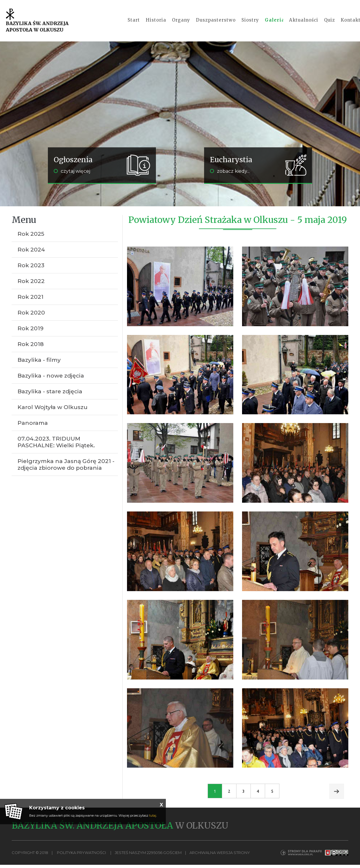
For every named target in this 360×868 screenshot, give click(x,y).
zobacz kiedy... (230, 175)
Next (337, 795)
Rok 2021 (31, 301)
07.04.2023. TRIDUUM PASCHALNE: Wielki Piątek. (56, 446)
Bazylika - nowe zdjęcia (51, 380)
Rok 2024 (31, 254)
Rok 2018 (31, 348)
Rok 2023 (31, 269)
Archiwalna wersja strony (220, 857)
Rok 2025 (31, 238)
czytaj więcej (72, 175)
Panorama (33, 427)
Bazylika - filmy (39, 364)
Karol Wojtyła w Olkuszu (53, 411)
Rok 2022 (31, 285)
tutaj (153, 815)
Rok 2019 (31, 332)
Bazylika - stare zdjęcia (50, 395)
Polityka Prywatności (81, 857)
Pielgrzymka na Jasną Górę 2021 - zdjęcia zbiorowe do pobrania (66, 469)
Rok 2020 (31, 317)
